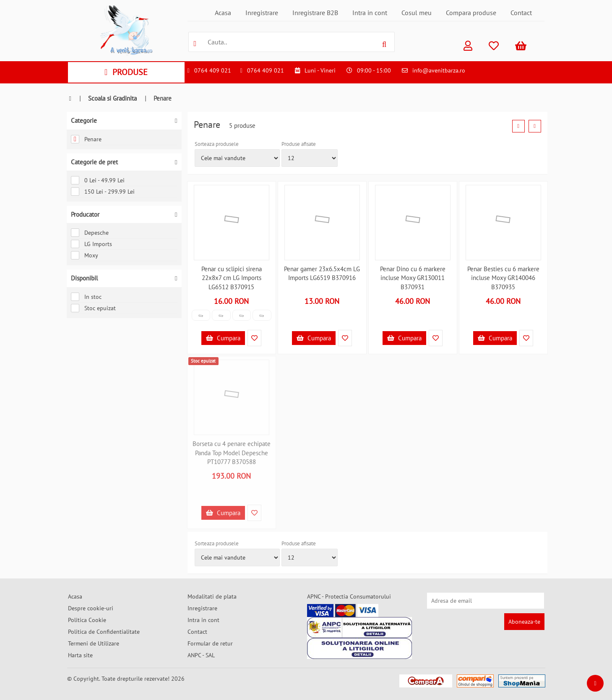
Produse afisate (299, 144)
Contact (521, 13)
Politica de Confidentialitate (104, 632)
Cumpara (223, 338)
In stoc (86, 297)
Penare (86, 139)
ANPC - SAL (201, 655)
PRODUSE (126, 72)
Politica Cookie (87, 620)
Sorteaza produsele (217, 144)
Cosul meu (417, 13)
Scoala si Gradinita (112, 98)
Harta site (80, 655)
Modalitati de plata (212, 596)
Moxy (85, 255)
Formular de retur (210, 643)
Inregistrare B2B (315, 13)
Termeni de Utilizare (94, 643)
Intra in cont (370, 13)
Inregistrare (262, 13)
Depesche (90, 233)
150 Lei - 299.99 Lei (103, 192)
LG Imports (91, 244)
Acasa (223, 13)
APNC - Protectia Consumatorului (349, 596)
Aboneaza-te (524, 622)
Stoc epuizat (93, 308)
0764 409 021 (213, 70)
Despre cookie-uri (91, 608)
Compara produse (471, 13)
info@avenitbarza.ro (439, 70)
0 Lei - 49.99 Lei (98, 180)
